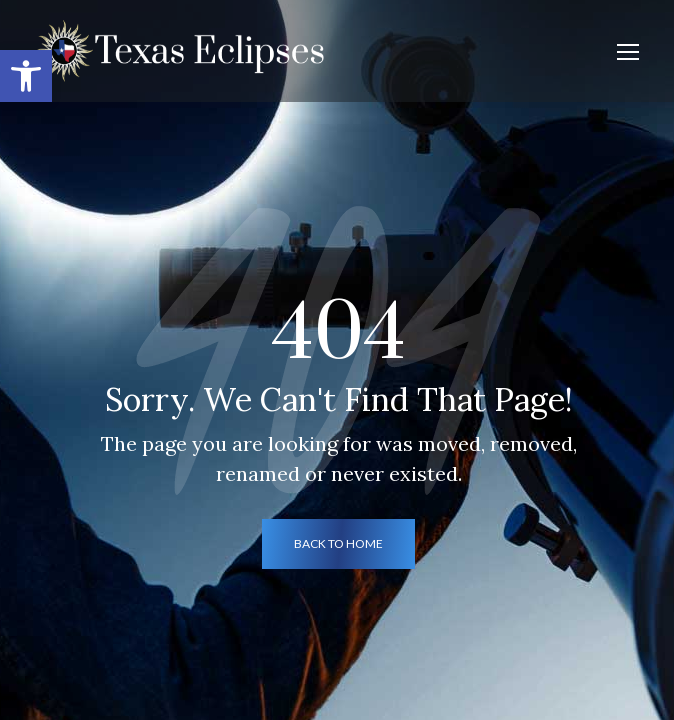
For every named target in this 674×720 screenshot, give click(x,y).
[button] (26, 76)
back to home (338, 543)
